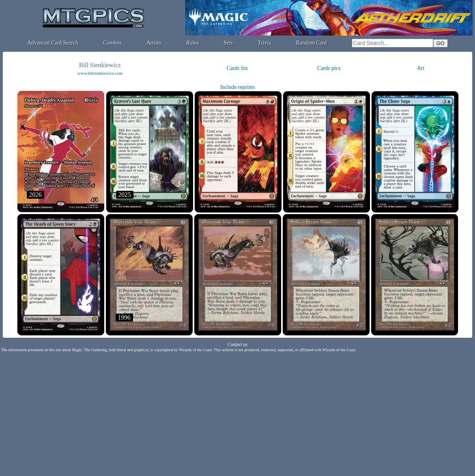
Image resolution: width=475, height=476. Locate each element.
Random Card (312, 43)
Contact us (237, 344)
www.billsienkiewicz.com (100, 73)
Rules (193, 43)
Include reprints (237, 87)
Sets (228, 43)
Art (421, 68)
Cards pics (329, 68)
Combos (112, 43)
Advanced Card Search (53, 43)
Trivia (265, 43)
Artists (154, 43)
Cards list (237, 68)
